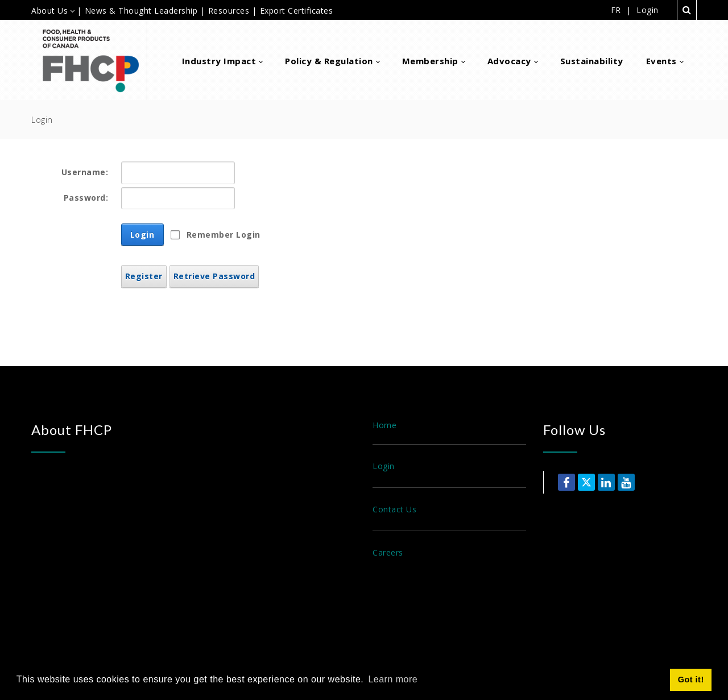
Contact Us (394, 509)
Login (648, 10)
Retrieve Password (214, 276)
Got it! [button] (691, 680)
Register (144, 276)
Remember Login (224, 235)
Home (384, 425)
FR (616, 10)
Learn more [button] (393, 679)
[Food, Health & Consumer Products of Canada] (95, 60)
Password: (86, 198)
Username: (85, 172)
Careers (388, 552)
